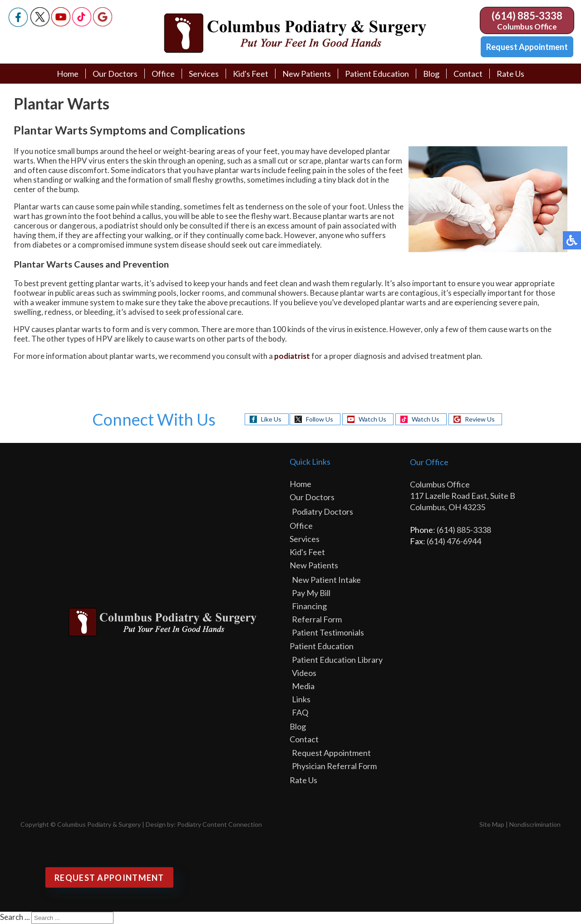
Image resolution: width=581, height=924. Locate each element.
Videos (304, 673)
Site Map (492, 824)
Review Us (480, 419)
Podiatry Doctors (323, 512)
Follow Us (320, 419)
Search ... (15, 917)
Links (301, 699)
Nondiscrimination (535, 824)
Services (204, 74)
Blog (431, 74)
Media (303, 686)
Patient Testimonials (328, 632)
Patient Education (377, 74)
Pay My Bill (311, 593)
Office (163, 74)
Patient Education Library (337, 660)
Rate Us (510, 74)
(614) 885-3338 (527, 16)
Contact (468, 74)
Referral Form (317, 619)
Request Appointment (527, 47)
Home (68, 74)
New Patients (307, 74)
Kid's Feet (251, 74)
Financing (309, 606)
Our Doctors (115, 74)
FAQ (300, 712)
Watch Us (372, 419)
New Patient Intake (326, 580)
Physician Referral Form (334, 766)
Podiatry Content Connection (219, 824)
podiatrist (292, 356)
